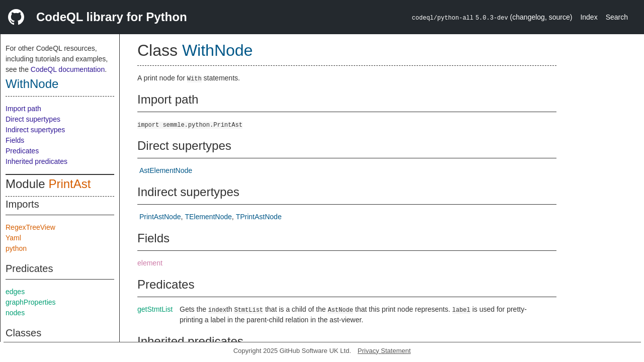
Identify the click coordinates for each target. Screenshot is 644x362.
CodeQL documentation (68, 69)
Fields (15, 140)
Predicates (22, 151)
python (16, 248)
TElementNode (208, 217)
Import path (23, 109)
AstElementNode (166, 170)
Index (589, 17)
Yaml (13, 238)
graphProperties (31, 302)
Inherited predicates (36, 161)
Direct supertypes (33, 119)
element (150, 263)
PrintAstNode (160, 217)
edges (15, 292)
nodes (15, 313)
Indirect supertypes (35, 130)
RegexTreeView (30, 227)
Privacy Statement (384, 351)
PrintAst (69, 184)
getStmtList (155, 309)
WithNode (32, 84)
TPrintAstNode (259, 217)
